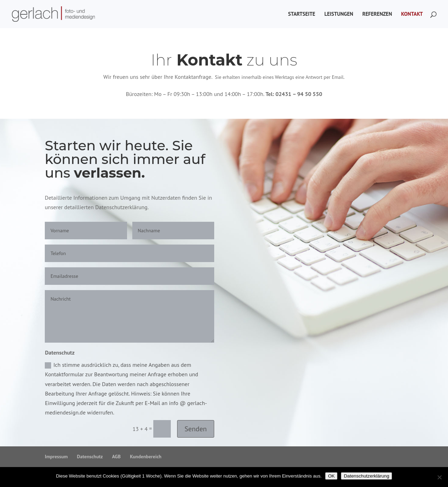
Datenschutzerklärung (366, 476)
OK (331, 476)
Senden (196, 429)
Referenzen (377, 14)
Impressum (56, 457)
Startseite (302, 14)
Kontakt (412, 14)
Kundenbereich (146, 457)
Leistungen (339, 14)
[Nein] (439, 477)
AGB (116, 457)
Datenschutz (90, 457)
